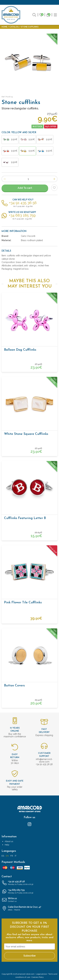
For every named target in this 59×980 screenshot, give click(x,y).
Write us (29, 900)
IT (16, 856)
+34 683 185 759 (29, 892)
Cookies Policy (38, 977)
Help (7, 845)
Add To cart (25, 188)
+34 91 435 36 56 (29, 883)
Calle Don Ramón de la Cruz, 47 (29, 909)
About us (9, 841)
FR (12, 856)
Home (4, 27)
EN (7, 856)
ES (3, 856)
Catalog (14, 27)
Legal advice (41, 974)
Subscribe (29, 956)
